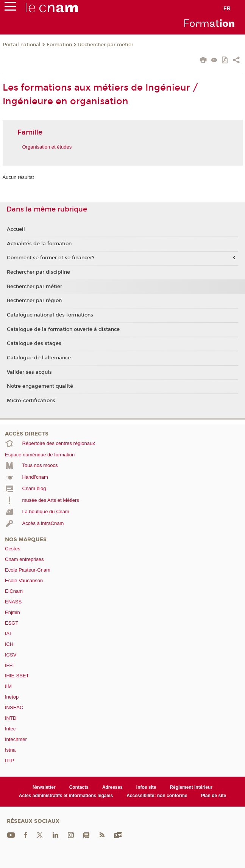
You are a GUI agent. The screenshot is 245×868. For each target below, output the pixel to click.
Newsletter (44, 787)
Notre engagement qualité (40, 386)
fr (227, 8)
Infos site (146, 787)
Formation (59, 45)
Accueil (16, 229)
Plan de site (214, 796)
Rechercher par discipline (38, 272)
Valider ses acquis (29, 372)
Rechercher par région (34, 301)
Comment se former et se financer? (51, 258)
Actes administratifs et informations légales (66, 796)
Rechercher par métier (106, 45)
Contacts (79, 787)
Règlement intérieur (191, 787)
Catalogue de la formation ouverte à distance (63, 329)
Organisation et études (47, 147)
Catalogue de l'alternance (39, 358)
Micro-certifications (31, 401)
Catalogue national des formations (50, 315)
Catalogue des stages (34, 343)
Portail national (22, 45)
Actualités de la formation (39, 244)
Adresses (112, 787)
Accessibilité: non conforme (157, 796)
